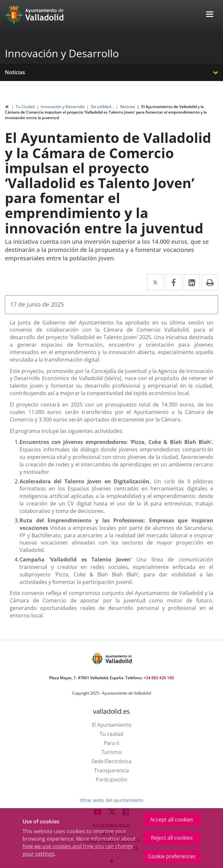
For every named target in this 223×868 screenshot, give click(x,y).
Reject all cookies (172, 838)
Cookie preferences (172, 856)
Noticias (15, 72)
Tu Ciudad (25, 107)
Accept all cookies (172, 820)
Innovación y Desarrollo (62, 53)
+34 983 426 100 (159, 678)
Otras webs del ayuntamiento (111, 800)
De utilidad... (102, 107)
